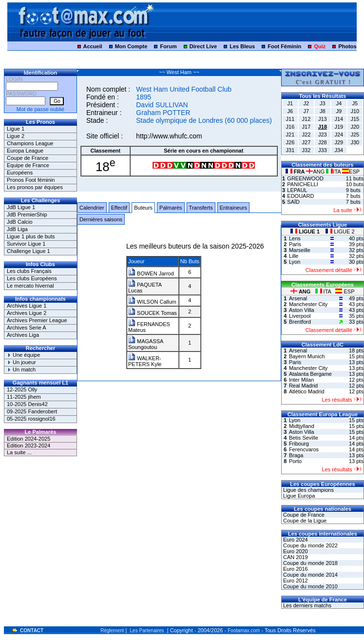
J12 (307, 119)
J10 (355, 111)
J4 (339, 103)
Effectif (119, 208)
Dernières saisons (101, 219)
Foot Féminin (284, 46)
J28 (323, 142)
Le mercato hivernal (30, 286)
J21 (290, 135)
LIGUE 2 (340, 232)
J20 (355, 127)
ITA (334, 172)
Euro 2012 (295, 581)
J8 (323, 111)
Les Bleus (242, 46)
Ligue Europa (298, 496)
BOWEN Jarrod (151, 273)
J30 (355, 142)
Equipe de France (28, 165)
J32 (307, 150)
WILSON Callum (152, 302)
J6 (290, 111)
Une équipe (23, 355)
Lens (295, 238)
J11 (290, 119)
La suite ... (19, 452)
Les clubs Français (29, 271)
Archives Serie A (27, 328)
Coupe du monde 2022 (310, 545)
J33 (323, 150)
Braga (296, 455)
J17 (307, 127)
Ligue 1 (16, 129)
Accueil (92, 46)
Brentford (300, 322)
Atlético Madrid (307, 391)
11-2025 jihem (24, 397)
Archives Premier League (37, 320)
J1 (290, 103)
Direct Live (203, 46)
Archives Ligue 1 (27, 306)
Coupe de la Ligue (304, 521)
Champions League (30, 143)
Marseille (300, 250)
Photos (347, 46)
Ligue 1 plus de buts (31, 236)
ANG (316, 172)
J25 (355, 135)
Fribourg (299, 444)
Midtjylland (302, 426)
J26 (290, 142)
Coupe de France (28, 158)
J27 (307, 142)
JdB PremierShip (27, 214)
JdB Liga (17, 229)
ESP (351, 172)
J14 (339, 119)
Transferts (201, 208)
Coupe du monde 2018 (310, 563)
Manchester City (308, 304)
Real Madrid (303, 386)
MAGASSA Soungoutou (146, 344)
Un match (21, 369)
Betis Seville (304, 438)
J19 (339, 127)
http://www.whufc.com (169, 136)
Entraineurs (233, 208)
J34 (339, 150)
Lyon (295, 262)
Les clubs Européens (32, 278)
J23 (323, 135)
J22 (307, 135)
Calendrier (92, 208)
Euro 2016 (295, 569)
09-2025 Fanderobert (32, 411)
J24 (339, 135)
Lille (294, 256)
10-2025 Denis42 (27, 404)
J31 (290, 150)
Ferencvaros (304, 449)
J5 (355, 103)
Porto (295, 461)
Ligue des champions (308, 490)
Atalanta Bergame (310, 374)
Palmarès (171, 208)
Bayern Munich (307, 356)
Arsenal (298, 298)
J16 (290, 127)
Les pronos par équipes (35, 187)
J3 (323, 103)
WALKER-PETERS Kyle (145, 361)
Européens (20, 173)
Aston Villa (302, 310)
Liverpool (300, 316)
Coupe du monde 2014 (310, 575)
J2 (307, 103)
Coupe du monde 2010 (310, 586)
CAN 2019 (295, 557)
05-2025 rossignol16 (31, 419)
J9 (339, 111)
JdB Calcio (20, 222)
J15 (355, 119)
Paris (295, 244)
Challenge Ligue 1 (29, 251)
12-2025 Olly (22, 389)
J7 (307, 111)
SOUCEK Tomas (153, 313)
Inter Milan (301, 380)
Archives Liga (23, 335)
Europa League (25, 151)
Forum (168, 46)
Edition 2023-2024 (29, 446)
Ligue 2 (16, 136)
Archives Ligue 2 (27, 313)
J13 (323, 119)
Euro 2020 (295, 551)
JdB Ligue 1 (21, 207)
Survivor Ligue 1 (26, 244)
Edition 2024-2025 (29, 439)
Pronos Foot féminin (31, 180)
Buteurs (143, 208)
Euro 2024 (295, 540)
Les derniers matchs (307, 605)
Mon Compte (131, 46)
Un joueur (21, 362)
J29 (339, 142)
